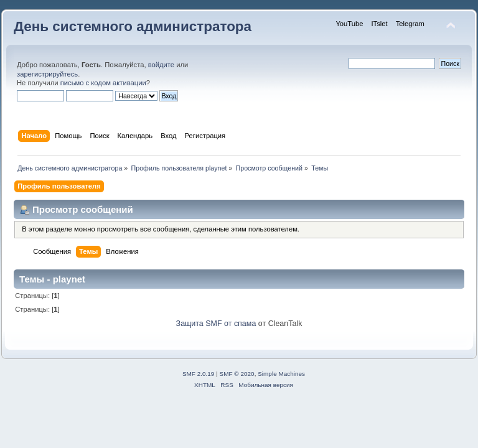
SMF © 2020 (237, 374)
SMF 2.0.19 (199, 374)
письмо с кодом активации (103, 83)
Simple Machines (281, 374)
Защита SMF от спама (216, 324)
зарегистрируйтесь (47, 74)
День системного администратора (133, 26)
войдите (161, 65)
